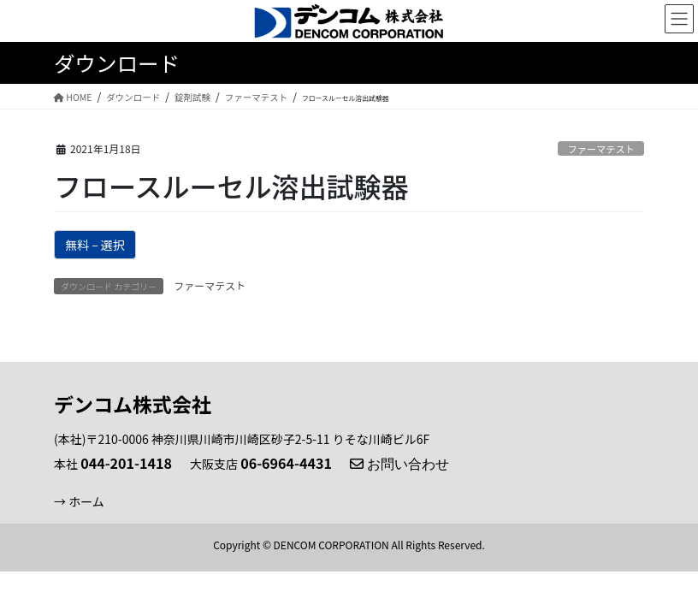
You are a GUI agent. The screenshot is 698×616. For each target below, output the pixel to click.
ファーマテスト (600, 149)
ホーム (86, 501)
